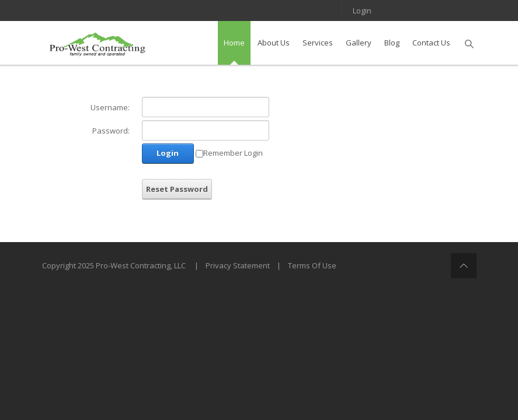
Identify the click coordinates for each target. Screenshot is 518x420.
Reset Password (177, 189)
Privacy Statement (238, 265)
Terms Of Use (312, 265)
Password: (111, 131)
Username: (110, 107)
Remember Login (233, 153)
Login (362, 10)
